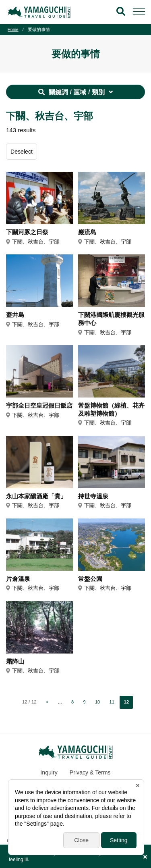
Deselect (22, 153)
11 (112, 707)
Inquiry (48, 777)
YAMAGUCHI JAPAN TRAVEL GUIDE (41, 12)
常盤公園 (91, 583)
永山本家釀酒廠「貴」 (38, 500)
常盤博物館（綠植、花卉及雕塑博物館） (110, 412)
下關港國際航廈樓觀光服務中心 (110, 321)
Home (13, 29)
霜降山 (16, 666)
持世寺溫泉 (94, 500)
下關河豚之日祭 (29, 233)
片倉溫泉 (19, 583)
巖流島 (88, 233)
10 (98, 707)
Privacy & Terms (91, 777)
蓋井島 (16, 316)
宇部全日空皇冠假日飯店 (38, 412)
